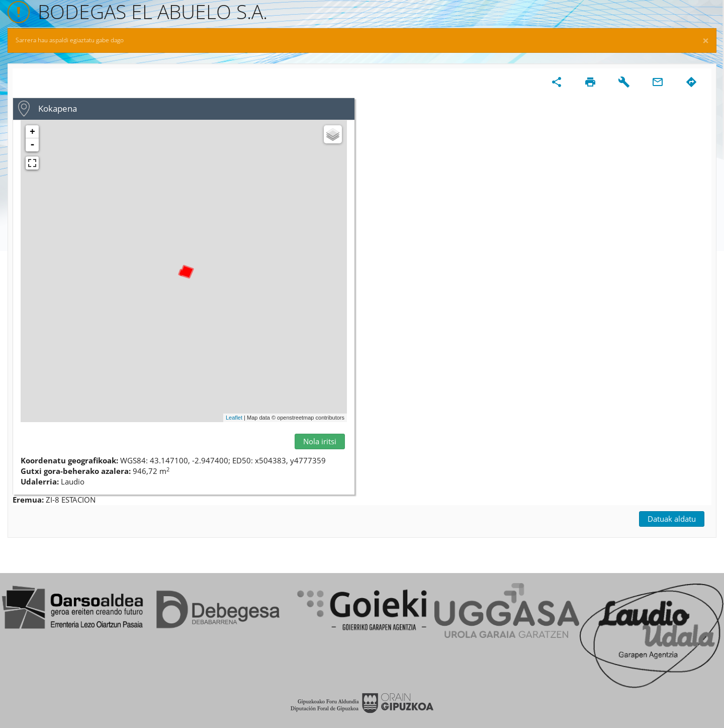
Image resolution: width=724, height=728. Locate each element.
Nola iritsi (320, 441)
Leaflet (234, 418)
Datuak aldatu (672, 519)
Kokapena (58, 108)
